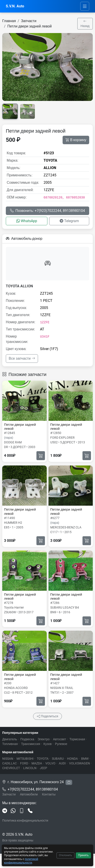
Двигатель (10, 739)
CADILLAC (9, 763)
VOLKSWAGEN (79, 763)
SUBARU (58, 759)
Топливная (10, 744)
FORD (24, 763)
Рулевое (61, 744)
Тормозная (77, 739)
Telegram (69, 221)
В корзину (76, 140)
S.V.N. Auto (15, 6)
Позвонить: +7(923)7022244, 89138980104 (47, 211)
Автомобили (29, 794)
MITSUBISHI (25, 759)
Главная (9, 21)
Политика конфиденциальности (25, 820)
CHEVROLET (11, 768)
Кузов (47, 744)
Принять (83, 855)
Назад (85, 24)
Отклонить (65, 855)
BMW (85, 759)
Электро (44, 739)
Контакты (49, 794)
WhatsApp (27, 221)
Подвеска (27, 739)
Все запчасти (22, 358)
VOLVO (50, 763)
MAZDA (37, 763)
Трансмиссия (31, 744)
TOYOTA (43, 759)
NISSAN (8, 759)
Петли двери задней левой (30, 26)
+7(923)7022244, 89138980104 (33, 789)
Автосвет (60, 739)
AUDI (62, 763)
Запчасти (29, 21)
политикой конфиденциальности (21, 861)
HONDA (72, 759)
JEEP (43, 768)
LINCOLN (30, 768)
